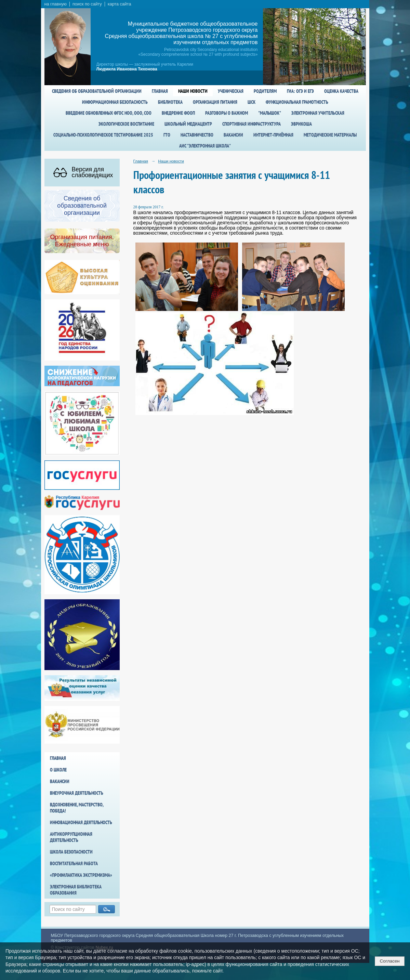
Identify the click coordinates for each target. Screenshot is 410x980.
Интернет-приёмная (273, 135)
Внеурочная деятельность (77, 793)
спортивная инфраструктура (252, 124)
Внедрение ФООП (178, 113)
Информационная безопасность (115, 102)
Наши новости (193, 91)
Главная (160, 91)
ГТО (167, 135)
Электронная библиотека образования (76, 890)
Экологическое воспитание (126, 124)
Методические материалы (330, 135)
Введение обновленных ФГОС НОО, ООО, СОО (109, 113)
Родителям (265, 91)
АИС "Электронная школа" (205, 146)
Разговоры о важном (227, 113)
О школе (58, 770)
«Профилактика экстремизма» (81, 875)
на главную (56, 4)
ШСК (252, 102)
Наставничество (197, 135)
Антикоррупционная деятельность (71, 837)
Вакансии (233, 135)
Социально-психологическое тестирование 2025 (103, 135)
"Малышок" (270, 113)
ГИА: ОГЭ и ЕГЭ (300, 91)
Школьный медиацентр (188, 124)
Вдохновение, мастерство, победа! (77, 808)
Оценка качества (341, 91)
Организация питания (215, 102)
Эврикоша (301, 124)
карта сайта (120, 4)
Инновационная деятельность (81, 822)
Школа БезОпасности (71, 852)
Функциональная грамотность (297, 102)
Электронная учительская (318, 113)
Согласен (389, 961)
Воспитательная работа (74, 863)
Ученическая (231, 91)
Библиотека (170, 102)
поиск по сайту (87, 4)
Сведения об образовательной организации (97, 91)
